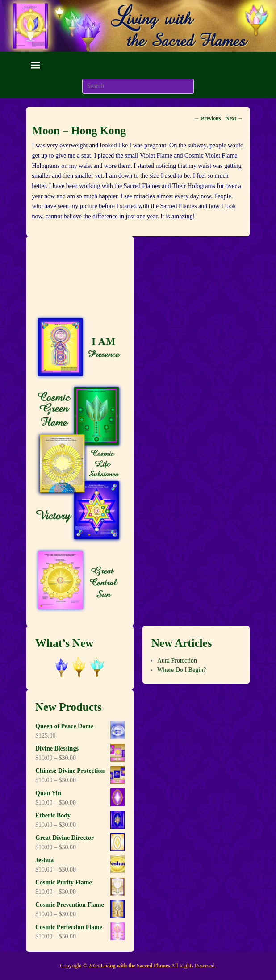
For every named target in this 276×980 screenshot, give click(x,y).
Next (234, 118)
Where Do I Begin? (182, 670)
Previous (207, 118)
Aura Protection (177, 661)
